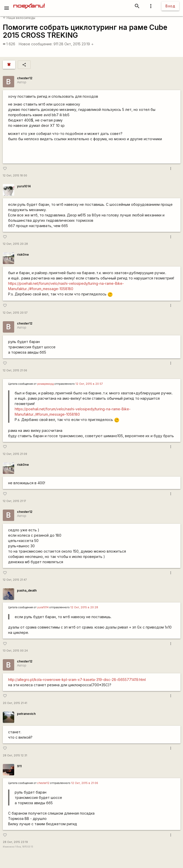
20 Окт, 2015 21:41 (15, 703)
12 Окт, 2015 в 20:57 (89, 384)
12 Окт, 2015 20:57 (15, 313)
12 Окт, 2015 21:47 (15, 580)
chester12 (25, 78)
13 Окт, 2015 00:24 (15, 651)
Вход (170, 6)
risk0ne (23, 255)
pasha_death (27, 590)
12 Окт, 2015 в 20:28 (84, 607)
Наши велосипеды (19, 18)
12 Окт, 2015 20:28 (15, 244)
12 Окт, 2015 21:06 (15, 370)
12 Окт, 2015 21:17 (14, 501)
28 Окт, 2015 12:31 (15, 755)
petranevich (26, 714)
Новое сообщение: (36, 44)
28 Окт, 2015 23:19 (76, 44)
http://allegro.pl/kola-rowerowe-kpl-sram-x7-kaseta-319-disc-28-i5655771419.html (77, 680)
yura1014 (24, 186)
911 (56, 44)
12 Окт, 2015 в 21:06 (85, 783)
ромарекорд (45, 384)
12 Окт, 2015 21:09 (15, 454)
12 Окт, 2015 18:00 (15, 176)
